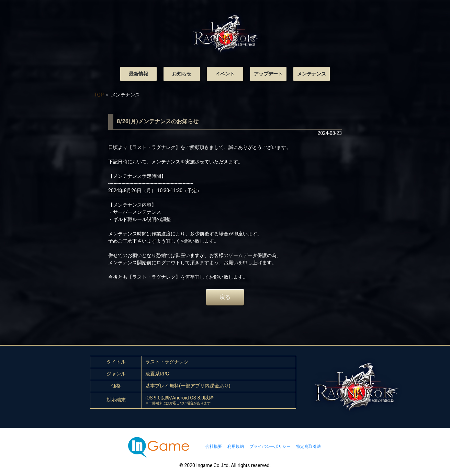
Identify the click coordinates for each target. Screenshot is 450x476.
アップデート (268, 74)
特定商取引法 (308, 446)
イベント (225, 74)
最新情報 (138, 74)
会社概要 (214, 446)
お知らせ (182, 74)
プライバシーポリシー (270, 446)
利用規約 (236, 446)
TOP (99, 95)
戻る (225, 297)
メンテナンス (312, 74)
